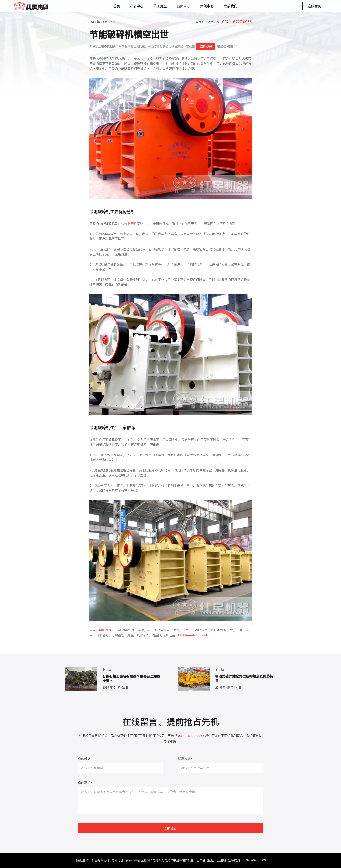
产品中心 (137, 6)
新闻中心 (184, 6)
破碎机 (132, 224)
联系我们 (230, 6)
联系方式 (185, 759)
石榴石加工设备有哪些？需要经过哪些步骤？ (131, 679)
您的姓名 (84, 759)
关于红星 (160, 6)
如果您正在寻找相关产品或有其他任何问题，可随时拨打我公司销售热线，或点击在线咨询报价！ (164, 46)
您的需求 (85, 783)
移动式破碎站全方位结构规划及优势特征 (244, 679)
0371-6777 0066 (256, 860)
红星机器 (102, 630)
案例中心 (207, 6)
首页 (117, 6)
